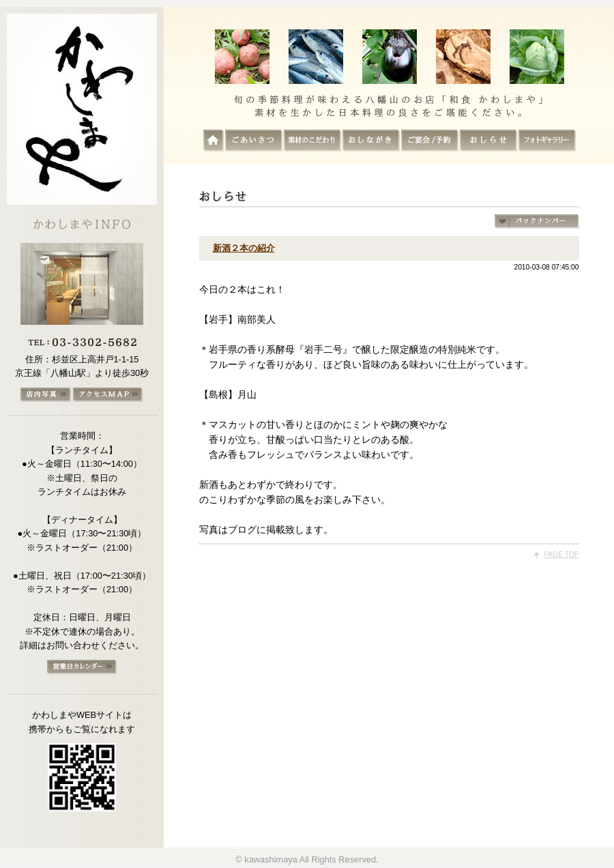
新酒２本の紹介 (244, 248)
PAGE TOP (561, 554)
